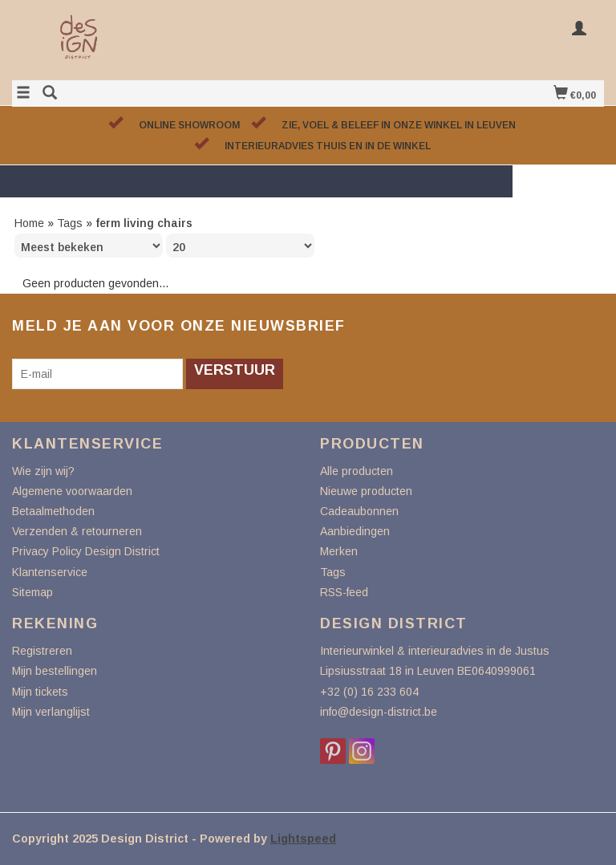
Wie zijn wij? (43, 471)
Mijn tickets (40, 692)
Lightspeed (303, 839)
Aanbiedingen (355, 531)
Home (29, 223)
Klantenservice (50, 572)
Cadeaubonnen (359, 511)
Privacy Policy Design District (86, 551)
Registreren (42, 651)
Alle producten (357, 471)
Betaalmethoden (53, 511)
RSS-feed (344, 592)
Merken (339, 551)
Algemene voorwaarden (72, 491)
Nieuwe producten (366, 491)
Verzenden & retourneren (77, 531)
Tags (70, 223)
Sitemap (32, 592)
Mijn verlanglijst (51, 712)
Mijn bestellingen (55, 671)
